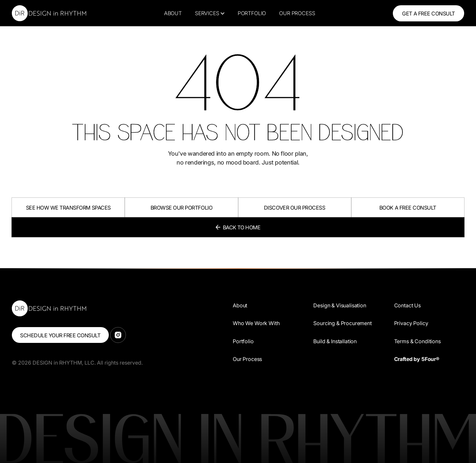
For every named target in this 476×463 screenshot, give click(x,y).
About (173, 13)
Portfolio (252, 13)
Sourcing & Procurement (342, 323)
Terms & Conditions (417, 341)
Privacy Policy (411, 323)
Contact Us (407, 305)
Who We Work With (256, 323)
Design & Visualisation (340, 305)
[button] (210, 13)
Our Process (297, 13)
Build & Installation (335, 341)
